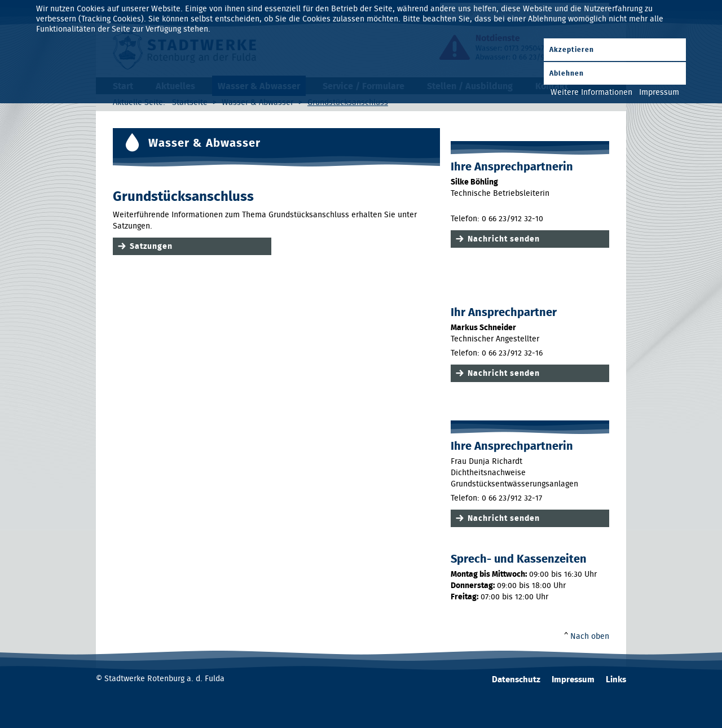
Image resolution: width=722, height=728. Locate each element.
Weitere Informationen (591, 93)
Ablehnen (567, 73)
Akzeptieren (572, 50)
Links (616, 680)
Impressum (573, 680)
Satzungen (151, 247)
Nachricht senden (504, 239)
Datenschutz (516, 680)
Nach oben (590, 637)
